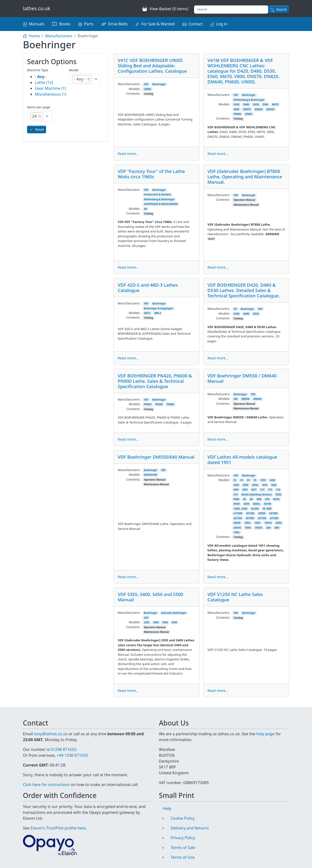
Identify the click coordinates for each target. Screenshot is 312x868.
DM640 (270, 109)
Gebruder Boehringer (174, 613)
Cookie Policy (183, 818)
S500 (245, 485)
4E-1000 (267, 509)
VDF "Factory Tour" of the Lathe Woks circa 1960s (151, 174)
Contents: (133, 93)
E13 (262, 490)
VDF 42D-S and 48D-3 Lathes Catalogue (148, 288)
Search (282, 9)
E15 (270, 490)
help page (266, 734)
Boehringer (159, 84)
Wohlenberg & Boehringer (249, 100)
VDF (146, 84)
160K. (237, 532)
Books (65, 24)
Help (167, 808)
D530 (256, 105)
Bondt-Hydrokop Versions (257, 495)
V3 (242, 480)
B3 (244, 499)
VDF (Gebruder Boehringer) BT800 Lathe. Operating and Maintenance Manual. (245, 177)
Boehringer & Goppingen (158, 308)
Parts (89, 24)
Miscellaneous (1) (51, 94)
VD (235, 309)
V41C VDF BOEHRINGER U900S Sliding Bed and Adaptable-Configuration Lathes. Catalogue (152, 66)
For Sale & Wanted (158, 24)
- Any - (41, 77)
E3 (235, 480)
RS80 (236, 499)
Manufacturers (59, 36)
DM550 (246, 399)
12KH (247, 523)
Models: (135, 89)
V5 (255, 480)
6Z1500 (274, 518)
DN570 (247, 109)
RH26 (276, 499)
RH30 (237, 504)
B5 (251, 499)
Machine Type (38, 70)
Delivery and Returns (190, 828)
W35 (265, 485)
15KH (257, 523)
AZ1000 (273, 513)
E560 (265, 105)
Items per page (39, 107)
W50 (245, 490)
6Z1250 (262, 518)
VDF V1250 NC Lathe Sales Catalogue (235, 597)
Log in (222, 24)
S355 (263, 480)
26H (268, 528)
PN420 (148, 404)
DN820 (259, 109)
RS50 (278, 495)
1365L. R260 (240, 509)
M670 (275, 105)
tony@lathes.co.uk (51, 734)
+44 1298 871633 (72, 755)
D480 (246, 105)
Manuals (37, 24)
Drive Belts (118, 24)
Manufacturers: (129, 84)
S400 (272, 480)
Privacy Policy (183, 838)
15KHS (268, 523)
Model (74, 70)
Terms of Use (183, 857)
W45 (236, 490)
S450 (236, 485)
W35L (255, 485)
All (145, 209)
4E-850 (255, 509)
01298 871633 (63, 749)
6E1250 (250, 513)
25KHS (237, 528)
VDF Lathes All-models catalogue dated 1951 (242, 459)
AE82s (257, 504)
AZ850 (262, 513)
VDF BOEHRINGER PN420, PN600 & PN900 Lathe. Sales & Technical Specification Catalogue (155, 381)
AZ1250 (238, 518)
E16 (278, 490)
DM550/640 (150, 475)
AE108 (268, 504)
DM (235, 399)
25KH (279, 523)
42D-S (147, 313)
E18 (236, 495)
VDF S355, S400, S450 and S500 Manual (151, 597)
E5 (248, 480)
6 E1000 (238, 513)
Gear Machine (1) (50, 88)
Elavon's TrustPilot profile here (58, 828)
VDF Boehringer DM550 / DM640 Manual (242, 378)
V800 (236, 109)
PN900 (171, 404)
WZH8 (237, 523)
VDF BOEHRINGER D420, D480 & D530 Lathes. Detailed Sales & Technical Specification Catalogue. (244, 290)
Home (34, 36)
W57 (254, 490)
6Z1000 (250, 518)
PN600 (237, 114)
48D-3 (158, 313)
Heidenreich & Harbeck (157, 195)
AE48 (246, 504)
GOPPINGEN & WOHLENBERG (161, 204)
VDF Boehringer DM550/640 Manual (156, 457)
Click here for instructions (46, 785)
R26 (267, 499)
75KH (248, 528)
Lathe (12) (44, 82)
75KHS (259, 528)
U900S (147, 89)
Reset (39, 129)
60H (277, 528)
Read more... (128, 154)
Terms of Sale (183, 848)
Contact (195, 24)
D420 (236, 105)
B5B (259, 499)
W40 (274, 485)
